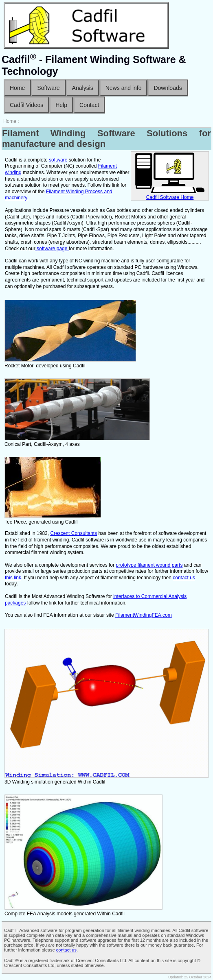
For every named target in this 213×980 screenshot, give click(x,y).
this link (13, 578)
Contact (89, 105)
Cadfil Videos (26, 105)
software (58, 160)
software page (52, 249)
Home (17, 88)
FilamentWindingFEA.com (144, 615)
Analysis (83, 88)
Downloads (168, 88)
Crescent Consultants (74, 533)
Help (61, 105)
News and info (124, 88)
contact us (184, 578)
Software (48, 88)
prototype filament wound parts (149, 565)
